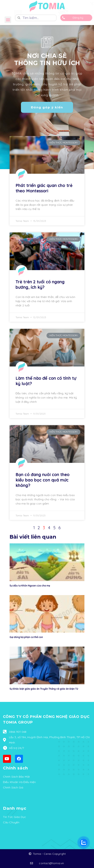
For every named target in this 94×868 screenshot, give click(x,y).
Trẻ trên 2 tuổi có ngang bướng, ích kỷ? (40, 284)
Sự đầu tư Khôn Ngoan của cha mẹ (30, 586)
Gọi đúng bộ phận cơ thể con (26, 637)
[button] (8, 20)
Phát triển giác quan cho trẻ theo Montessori (44, 188)
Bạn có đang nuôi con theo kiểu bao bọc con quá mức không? (43, 480)
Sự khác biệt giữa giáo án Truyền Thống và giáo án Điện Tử (44, 689)
